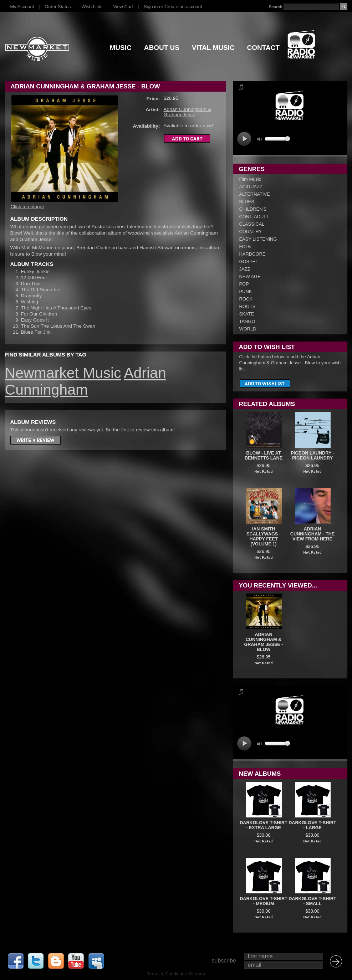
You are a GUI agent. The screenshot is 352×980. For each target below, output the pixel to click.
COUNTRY (251, 232)
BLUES (247, 202)
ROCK (246, 299)
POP (244, 284)
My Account (22, 7)
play (244, 139)
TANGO (247, 321)
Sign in (151, 7)
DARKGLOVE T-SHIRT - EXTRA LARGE (264, 825)
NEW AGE (250, 276)
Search (275, 7)
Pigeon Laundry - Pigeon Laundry (312, 456)
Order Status (58, 7)
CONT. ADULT (254, 217)
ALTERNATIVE (255, 194)
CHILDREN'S (253, 209)
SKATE (247, 314)
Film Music (250, 179)
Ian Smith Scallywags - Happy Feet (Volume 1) (264, 537)
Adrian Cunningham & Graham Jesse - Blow (264, 642)
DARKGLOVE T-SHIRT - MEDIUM (264, 901)
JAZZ (245, 269)
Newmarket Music (63, 373)
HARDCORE (252, 254)
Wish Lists (92, 7)
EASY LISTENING (258, 239)
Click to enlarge (27, 207)
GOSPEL (249, 261)
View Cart (123, 7)
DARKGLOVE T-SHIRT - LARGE (312, 825)
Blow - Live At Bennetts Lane (264, 456)
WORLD (248, 329)
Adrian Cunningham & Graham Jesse (188, 112)
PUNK (246, 291)
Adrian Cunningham (86, 381)
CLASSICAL (252, 224)
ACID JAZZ (251, 187)
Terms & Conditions (167, 974)
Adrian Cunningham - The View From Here (312, 534)
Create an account (183, 7)
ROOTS (248, 306)
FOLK (245, 247)
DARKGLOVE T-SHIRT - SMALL (312, 901)
